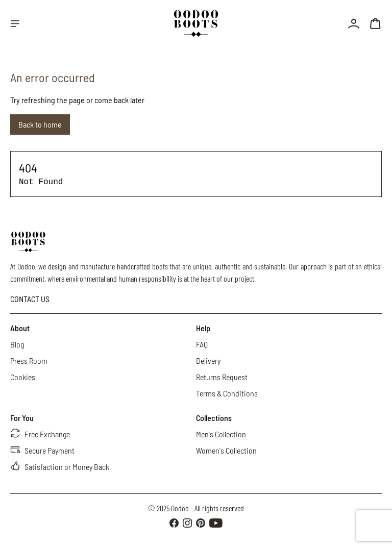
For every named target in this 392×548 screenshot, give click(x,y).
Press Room (29, 360)
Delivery (208, 360)
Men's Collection (221, 434)
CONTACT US (30, 299)
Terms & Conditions (227, 393)
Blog (17, 344)
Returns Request (222, 377)
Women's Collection (226, 450)
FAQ (202, 344)
